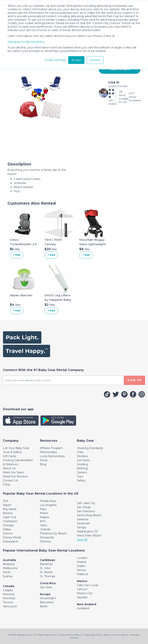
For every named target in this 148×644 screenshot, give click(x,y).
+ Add (17, 255)
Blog (43, 464)
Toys (80, 476)
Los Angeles (48, 505)
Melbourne (10, 568)
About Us (9, 468)
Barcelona (47, 602)
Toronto (8, 602)
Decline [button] (95, 60)
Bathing (82, 468)
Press (44, 460)
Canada (8, 586)
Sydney (8, 576)
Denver (8, 533)
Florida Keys (48, 501)
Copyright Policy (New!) (98, 635)
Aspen (7, 505)
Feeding (82, 464)
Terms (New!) (121, 635)
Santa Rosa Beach (89, 515)
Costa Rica (48, 583)
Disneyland (10, 541)
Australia (9, 560)
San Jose (46, 587)
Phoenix (45, 541)
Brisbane (9, 564)
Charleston (10, 521)
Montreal (9, 598)
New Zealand (87, 604)
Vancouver (10, 606)
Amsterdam (48, 598)
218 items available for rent (124, 97)
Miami (44, 513)
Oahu (44, 525)
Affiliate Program (51, 448)
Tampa (82, 527)
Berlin (44, 606)
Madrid (82, 562)
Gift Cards (9, 456)
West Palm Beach (89, 536)
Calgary (8, 590)
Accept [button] (76, 60)
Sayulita (82, 597)
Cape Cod (9, 517)
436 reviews (113, 102)
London (82, 558)
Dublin (81, 566)
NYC (43, 521)
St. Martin (46, 572)
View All (82, 540)
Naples (45, 517)
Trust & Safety (12, 452)
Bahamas (46, 564)
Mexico (82, 581)
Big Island (10, 509)
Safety (81, 480)
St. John (45, 568)
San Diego (84, 507)
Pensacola (47, 537)
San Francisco (86, 511)
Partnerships (48, 452)
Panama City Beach (53, 533)
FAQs (7, 485)
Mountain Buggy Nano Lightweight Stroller (92, 244)
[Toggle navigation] (11, 441)
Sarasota (83, 519)
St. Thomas (47, 576)
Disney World (12, 537)
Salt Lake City (86, 503)
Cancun (82, 589)
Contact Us (10, 480)
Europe (45, 594)
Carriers (82, 472)
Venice (81, 570)
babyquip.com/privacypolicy (26, 42)
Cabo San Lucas (88, 585)
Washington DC (88, 531)
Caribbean (48, 560)
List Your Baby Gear (16, 448)
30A (6, 501)
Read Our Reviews (15, 476)
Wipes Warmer (21, 295)
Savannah (83, 523)
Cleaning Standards (90, 448)
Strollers (82, 456)
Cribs (80, 452)
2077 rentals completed (135, 97)
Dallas (7, 529)
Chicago (8, 525)
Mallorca (82, 574)
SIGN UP (135, 380)
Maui (43, 509)
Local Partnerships (52, 456)
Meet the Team (13, 472)
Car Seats (83, 460)
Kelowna (9, 594)
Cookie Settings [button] (55, 60)
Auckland (83, 608)
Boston (8, 513)
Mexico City (85, 593)
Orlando (45, 529)
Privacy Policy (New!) (70, 635)
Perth (7, 572)
